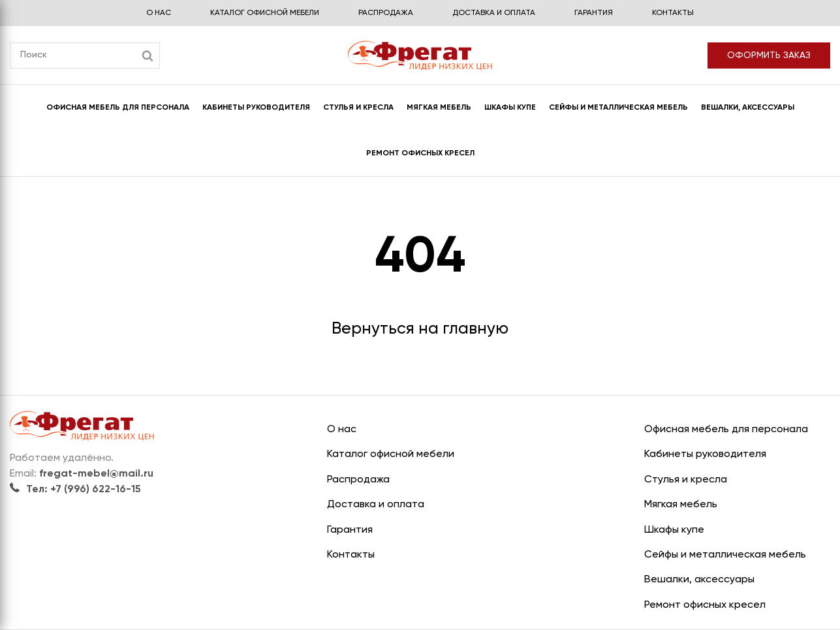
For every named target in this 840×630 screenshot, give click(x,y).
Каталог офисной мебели (265, 13)
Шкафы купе (510, 108)
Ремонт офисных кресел (420, 153)
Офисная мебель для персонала (118, 108)
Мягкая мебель (439, 108)
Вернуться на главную (420, 329)
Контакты (673, 13)
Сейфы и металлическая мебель (618, 108)
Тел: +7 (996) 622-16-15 (75, 490)
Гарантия (594, 13)
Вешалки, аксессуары (748, 108)
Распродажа (386, 13)
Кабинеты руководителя (256, 108)
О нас (159, 13)
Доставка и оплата (494, 13)
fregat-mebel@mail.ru (96, 474)
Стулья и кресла (358, 108)
